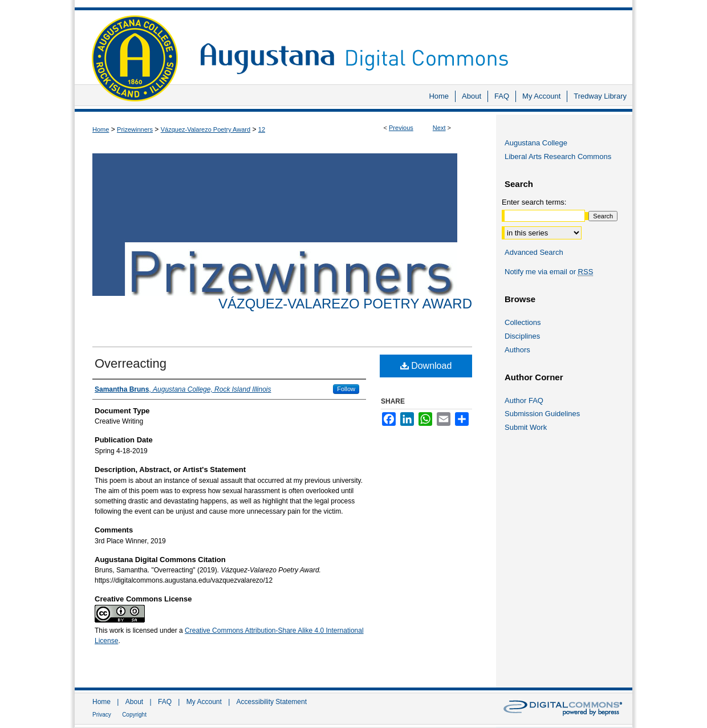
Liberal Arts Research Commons (558, 156)
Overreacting (131, 363)
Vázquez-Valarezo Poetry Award (206, 129)
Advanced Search (534, 252)
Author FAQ (524, 400)
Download (426, 366)
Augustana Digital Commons (411, 42)
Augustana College (536, 143)
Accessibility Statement (272, 702)
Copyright (134, 715)
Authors (517, 350)
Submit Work (526, 427)
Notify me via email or (549, 272)
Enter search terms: (534, 202)
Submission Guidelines (542, 414)
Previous (401, 128)
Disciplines (522, 336)
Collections (523, 322)
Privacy (102, 715)
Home (101, 129)
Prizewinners (135, 129)
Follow (346, 389)
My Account (204, 702)
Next (439, 128)
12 (262, 129)
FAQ (165, 702)
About (134, 702)
